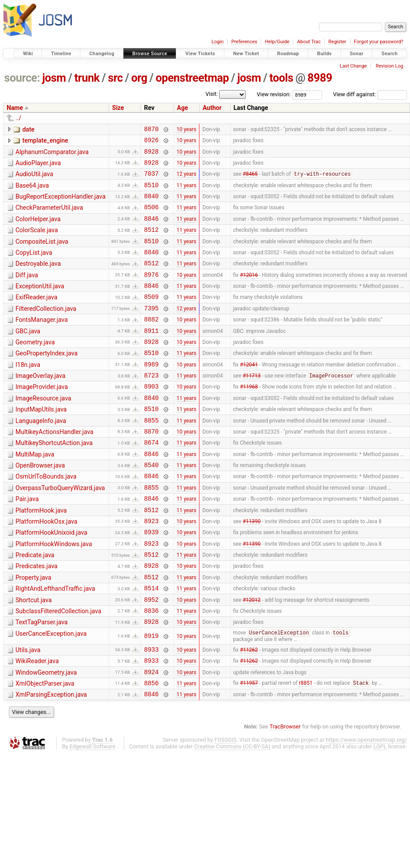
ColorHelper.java (38, 230)
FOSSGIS (225, 806)
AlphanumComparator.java (52, 155)
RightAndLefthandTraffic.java (55, 643)
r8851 (306, 748)
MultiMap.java (35, 493)
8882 (151, 343)
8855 (151, 456)
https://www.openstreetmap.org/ (366, 806)
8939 (151, 581)
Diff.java (27, 292)
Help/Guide (277, 42)
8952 (151, 656)
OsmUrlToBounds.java (46, 517)
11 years (187, 192)
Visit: (212, 94)
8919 (151, 696)
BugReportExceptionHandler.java (61, 204)
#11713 (252, 406)
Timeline (61, 54)
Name (15, 108)
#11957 (249, 748)
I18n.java (28, 392)
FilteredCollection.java (46, 330)
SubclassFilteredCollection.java (58, 668)
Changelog (102, 54)
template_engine (45, 142)
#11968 (249, 418)
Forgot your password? (379, 42)
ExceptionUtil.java (40, 305)
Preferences (244, 42)
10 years (187, 130)
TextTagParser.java (42, 680)
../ (18, 118)
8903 (151, 418)
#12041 (249, 393)
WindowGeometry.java (46, 735)
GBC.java (28, 355)
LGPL (380, 813)
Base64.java (32, 192)
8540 (151, 506)
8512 (151, 243)
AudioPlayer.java (38, 167)
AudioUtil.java (34, 179)
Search (389, 54)
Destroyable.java (38, 279)
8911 (151, 356)
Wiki (28, 54)
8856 (151, 748)
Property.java (33, 630)
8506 (151, 217)
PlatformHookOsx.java (46, 568)
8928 (151, 155)
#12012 (252, 656)
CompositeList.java (42, 255)
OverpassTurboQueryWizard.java (60, 530)
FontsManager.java (42, 342)
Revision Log (389, 66)
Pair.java (27, 543)
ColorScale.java (37, 242)
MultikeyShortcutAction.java (54, 480)
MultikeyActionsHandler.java (54, 468)
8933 (151, 711)
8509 (151, 318)
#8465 (250, 181)
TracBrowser (285, 793)
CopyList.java (34, 267)
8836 (151, 669)
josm (54, 78)
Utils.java (28, 710)
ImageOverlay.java (40, 405)
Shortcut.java (34, 656)
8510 (151, 193)
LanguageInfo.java (41, 455)
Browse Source (150, 54)
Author (212, 108)
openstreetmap (192, 78)
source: (22, 78)
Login (218, 42)
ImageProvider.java (42, 417)
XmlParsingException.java (51, 760)
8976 (151, 293)
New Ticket (246, 54)
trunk (87, 78)
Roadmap (288, 54)
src (115, 78)
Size (118, 108)
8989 (320, 78)
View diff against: (370, 94)
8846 (151, 230)
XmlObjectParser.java (45, 747)
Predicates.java (36, 618)
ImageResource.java (43, 430)
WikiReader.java (37, 722)
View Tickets (200, 54)
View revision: (274, 94)
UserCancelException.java (51, 693)
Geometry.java (35, 367)
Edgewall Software (92, 813)
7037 (151, 180)
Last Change (353, 66)
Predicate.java (35, 605)
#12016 (249, 293)
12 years (187, 180)
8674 (151, 481)
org (139, 78)
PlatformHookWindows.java (54, 593)
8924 (151, 736)
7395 (151, 330)
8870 (151, 130)
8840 (151, 205)
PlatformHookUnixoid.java (51, 580)
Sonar (357, 54)
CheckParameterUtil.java (49, 217)
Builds (325, 54)
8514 (151, 643)
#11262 (249, 710)
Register (337, 42)
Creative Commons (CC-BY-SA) (233, 813)
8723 (151, 406)
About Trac (309, 42)
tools (281, 78)
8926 (151, 142)
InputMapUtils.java (41, 442)
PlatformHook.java (41, 555)
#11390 (252, 568)
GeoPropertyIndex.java (47, 380)
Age (183, 108)
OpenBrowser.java (40, 505)
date (28, 129)
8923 (151, 568)
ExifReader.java (36, 317)
